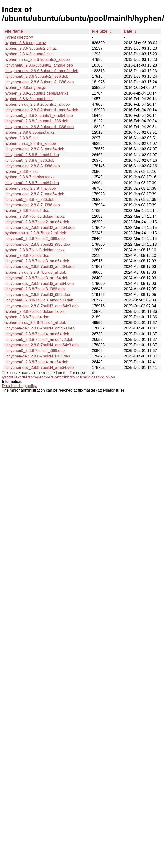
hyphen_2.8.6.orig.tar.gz (25, 43)
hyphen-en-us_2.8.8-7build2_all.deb (35, 233)
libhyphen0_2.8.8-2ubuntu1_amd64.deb (39, 115)
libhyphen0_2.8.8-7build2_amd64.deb (37, 222)
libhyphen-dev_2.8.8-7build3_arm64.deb (39, 283)
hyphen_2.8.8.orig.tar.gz (25, 87)
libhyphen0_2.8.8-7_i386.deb (29, 199)
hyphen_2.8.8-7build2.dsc (27, 211)
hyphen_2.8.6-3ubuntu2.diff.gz (31, 48)
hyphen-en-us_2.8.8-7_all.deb (30, 188)
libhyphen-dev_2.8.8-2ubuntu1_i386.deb (39, 127)
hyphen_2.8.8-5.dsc (22, 138)
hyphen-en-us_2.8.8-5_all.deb (30, 143)
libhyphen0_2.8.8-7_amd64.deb (32, 183)
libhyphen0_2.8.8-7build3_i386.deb (35, 289)
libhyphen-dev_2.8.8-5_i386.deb (32, 166)
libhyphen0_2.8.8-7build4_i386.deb (35, 351)
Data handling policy (19, 386)
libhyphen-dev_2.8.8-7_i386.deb (32, 205)
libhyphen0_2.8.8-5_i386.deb (29, 160)
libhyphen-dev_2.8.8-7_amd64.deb (34, 194)
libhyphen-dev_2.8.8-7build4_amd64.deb (40, 328)
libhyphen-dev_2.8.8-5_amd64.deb (34, 149)
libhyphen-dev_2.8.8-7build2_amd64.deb (40, 227)
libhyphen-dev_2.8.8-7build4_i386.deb (37, 356)
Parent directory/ (19, 37)
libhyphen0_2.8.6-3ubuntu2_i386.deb (36, 76)
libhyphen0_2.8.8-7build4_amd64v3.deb (39, 339)
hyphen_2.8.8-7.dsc (22, 171)
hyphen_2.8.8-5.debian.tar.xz (29, 132)
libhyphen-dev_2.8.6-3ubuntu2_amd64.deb (41, 71)
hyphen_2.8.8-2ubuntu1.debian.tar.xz (36, 93)
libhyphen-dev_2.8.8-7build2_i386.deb (37, 244)
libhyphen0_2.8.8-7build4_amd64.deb (37, 334)
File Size (100, 31)
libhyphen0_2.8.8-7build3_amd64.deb (37, 261)
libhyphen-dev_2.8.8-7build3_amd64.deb (40, 267)
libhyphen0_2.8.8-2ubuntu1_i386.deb (36, 121)
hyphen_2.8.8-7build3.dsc (27, 255)
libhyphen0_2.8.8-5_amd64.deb (32, 155)
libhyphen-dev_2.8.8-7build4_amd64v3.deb (42, 345)
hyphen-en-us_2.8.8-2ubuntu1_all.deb (37, 104)
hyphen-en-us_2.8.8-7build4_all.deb (35, 323)
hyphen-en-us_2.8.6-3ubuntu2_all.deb (37, 59)
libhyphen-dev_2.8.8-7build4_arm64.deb (39, 367)
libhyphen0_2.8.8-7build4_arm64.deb (36, 362)
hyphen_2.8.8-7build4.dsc (27, 317)
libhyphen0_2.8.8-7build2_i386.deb (35, 239)
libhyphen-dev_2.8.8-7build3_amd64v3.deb (42, 306)
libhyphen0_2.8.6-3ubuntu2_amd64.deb (39, 65)
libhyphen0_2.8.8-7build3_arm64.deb (36, 278)
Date (128, 31)
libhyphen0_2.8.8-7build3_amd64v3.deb (39, 300)
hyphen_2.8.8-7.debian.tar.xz (29, 177)
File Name (14, 31)
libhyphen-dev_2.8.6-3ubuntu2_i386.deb (39, 82)
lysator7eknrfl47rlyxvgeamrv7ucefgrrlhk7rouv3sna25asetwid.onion (58, 377)
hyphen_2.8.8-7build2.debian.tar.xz (35, 216)
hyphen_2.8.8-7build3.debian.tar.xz (35, 250)
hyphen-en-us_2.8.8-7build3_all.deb (35, 272)
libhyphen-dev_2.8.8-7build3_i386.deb (37, 295)
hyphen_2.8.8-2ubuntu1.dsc (28, 99)
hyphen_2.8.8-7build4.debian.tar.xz (35, 311)
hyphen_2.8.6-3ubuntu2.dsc (28, 54)
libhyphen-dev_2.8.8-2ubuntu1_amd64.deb (41, 110)
